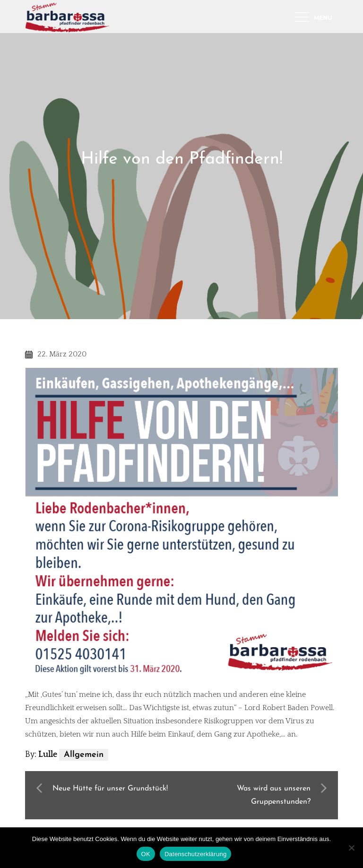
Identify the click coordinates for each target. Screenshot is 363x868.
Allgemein (84, 755)
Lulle (48, 755)
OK (146, 854)
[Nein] (351, 848)
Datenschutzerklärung (195, 854)
